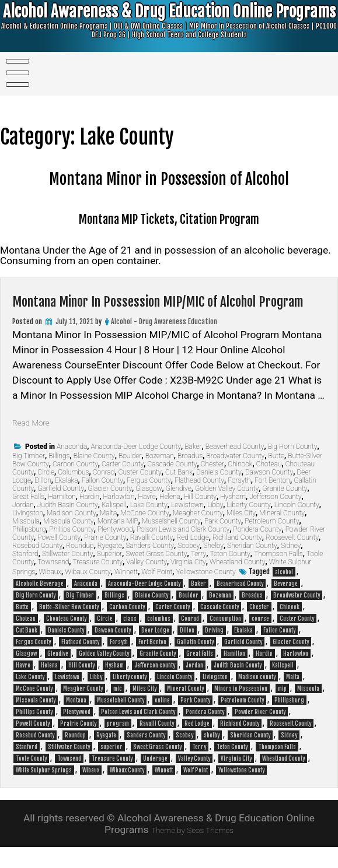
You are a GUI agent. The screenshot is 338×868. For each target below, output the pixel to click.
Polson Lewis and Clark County (183, 550)
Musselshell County (171, 542)
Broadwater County (235, 477)
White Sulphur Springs (44, 791)
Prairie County (105, 558)
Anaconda (72, 468)
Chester (212, 485)
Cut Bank (179, 493)
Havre (147, 518)
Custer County (140, 493)
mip (282, 709)
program (118, 744)
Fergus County (149, 501)
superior (111, 768)
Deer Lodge (155, 651)
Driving (214, 651)
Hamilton (62, 518)
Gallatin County (195, 663)
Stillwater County (68, 575)
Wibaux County (88, 593)
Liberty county (130, 698)
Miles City (241, 534)
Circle (46, 493)
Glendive (179, 509)
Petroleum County (272, 542)
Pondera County (258, 550)
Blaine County (94, 477)
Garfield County (61, 509)
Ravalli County (151, 558)
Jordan (23, 526)
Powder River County (260, 733)
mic (118, 709)
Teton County (230, 575)
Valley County (147, 583)
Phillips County (72, 550)
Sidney (291, 567)
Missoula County (69, 542)
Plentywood (115, 550)
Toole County (31, 779)
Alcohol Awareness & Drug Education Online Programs (169, 27)
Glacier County (110, 509)
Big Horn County (293, 468)
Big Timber (29, 477)
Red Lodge (192, 558)
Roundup (80, 567)
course (260, 639)
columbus (159, 639)
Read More (36, 443)
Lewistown (187, 526)
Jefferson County (275, 518)
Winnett (126, 593)
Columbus (73, 493)
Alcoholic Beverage (40, 605)
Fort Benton (272, 501)
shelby (212, 756)
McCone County (145, 534)
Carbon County (75, 485)
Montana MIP (118, 542)
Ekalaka (67, 501)
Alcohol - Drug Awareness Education (164, 342)
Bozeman (160, 477)
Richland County (237, 558)
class (130, 639)
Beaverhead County (235, 468)
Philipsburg (29, 550)
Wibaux (50, 593)
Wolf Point (157, 593)
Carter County (123, 485)
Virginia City (188, 583)
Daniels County (219, 493)
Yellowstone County (206, 593)
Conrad (104, 493)
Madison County (72, 534)
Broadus (190, 477)
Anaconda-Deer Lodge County (136, 468)
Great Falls (28, 518)
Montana (76, 721)
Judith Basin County (68, 526)
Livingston (28, 534)
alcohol (284, 593)
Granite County (285, 509)
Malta (108, 534)
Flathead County (199, 501)
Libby (215, 526)
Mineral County (282, 534)
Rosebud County (37, 567)
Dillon (43, 501)
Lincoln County (297, 526)
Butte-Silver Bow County (69, 628)
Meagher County (198, 534)
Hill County (200, 518)
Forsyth (239, 501)
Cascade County (173, 485)
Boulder (130, 477)
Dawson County (269, 493)
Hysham (233, 518)
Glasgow (149, 509)
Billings (59, 477)
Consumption (225, 639)
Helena (170, 518)
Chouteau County (66, 639)
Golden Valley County (227, 509)
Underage (155, 779)
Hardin (89, 518)
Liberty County (249, 526)
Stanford (25, 575)
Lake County (149, 526)
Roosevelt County (292, 558)
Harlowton (119, 518)
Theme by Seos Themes (193, 851)
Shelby (213, 567)
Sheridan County (252, 567)
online (162, 721)
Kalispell (114, 526)
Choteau (269, 485)
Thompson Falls (278, 575)
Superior (109, 575)
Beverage (286, 605)
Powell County (59, 558)
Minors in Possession (241, 709)
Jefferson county (155, 686)
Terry (199, 575)
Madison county (257, 698)
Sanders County (150, 567)
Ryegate (110, 567)
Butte (276, 477)
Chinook (240, 485)
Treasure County (98, 583)
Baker (193, 468)
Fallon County (102, 501)
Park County (223, 542)
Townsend (53, 583)
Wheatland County (237, 583)
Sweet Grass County (156, 575)
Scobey (189, 567)
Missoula (26, 542)
